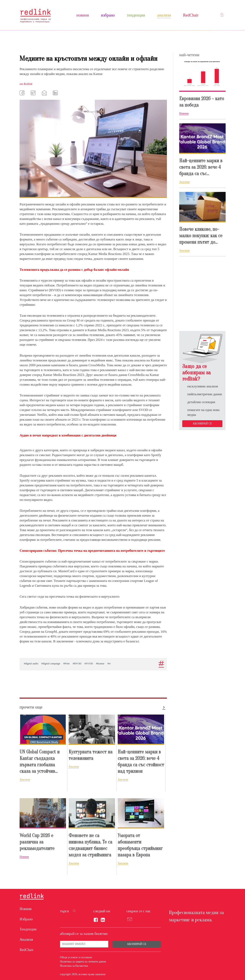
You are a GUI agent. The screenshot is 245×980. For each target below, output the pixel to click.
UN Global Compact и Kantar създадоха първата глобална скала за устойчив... (40, 762)
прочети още (31, 707)
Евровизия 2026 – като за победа (202, 102)
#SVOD (89, 664)
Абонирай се (202, 424)
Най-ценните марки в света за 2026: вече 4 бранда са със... (201, 167)
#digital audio (31, 664)
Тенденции (136, 15)
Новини (83, 15)
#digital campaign (51, 664)
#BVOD (77, 664)
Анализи (164, 15)
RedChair (191, 15)
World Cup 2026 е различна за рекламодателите (37, 842)
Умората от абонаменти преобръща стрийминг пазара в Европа (140, 845)
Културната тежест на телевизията (91, 755)
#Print (66, 664)
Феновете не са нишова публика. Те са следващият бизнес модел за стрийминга (90, 845)
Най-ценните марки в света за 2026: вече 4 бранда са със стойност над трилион (141, 762)
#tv (109, 664)
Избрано (108, 15)
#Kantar (100, 664)
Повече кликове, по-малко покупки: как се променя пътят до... (201, 236)
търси (64, 911)
